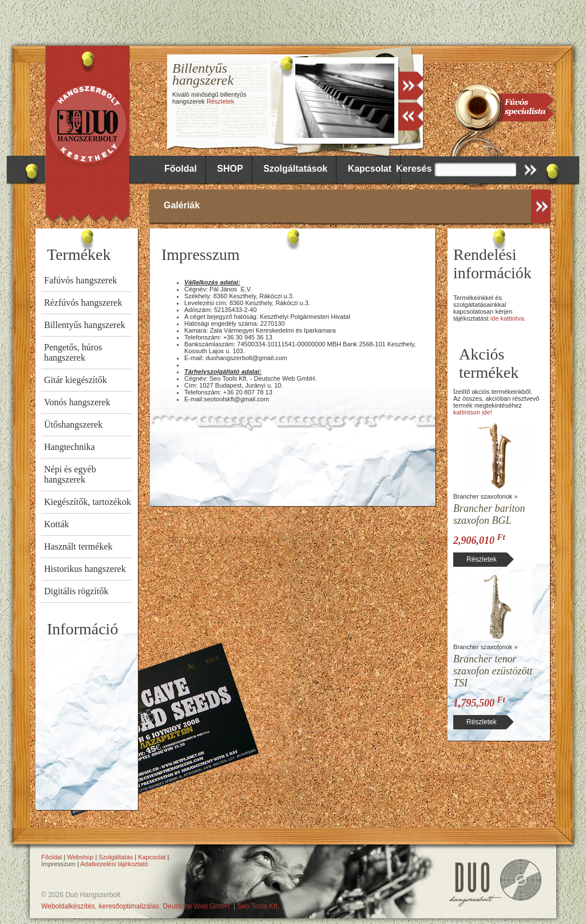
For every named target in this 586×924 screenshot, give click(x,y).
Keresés (414, 169)
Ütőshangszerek (73, 425)
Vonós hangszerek (77, 402)
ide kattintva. (508, 318)
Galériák (182, 205)
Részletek (220, 101)
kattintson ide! (473, 412)
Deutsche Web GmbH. (197, 906)
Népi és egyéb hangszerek (70, 474)
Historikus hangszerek (85, 569)
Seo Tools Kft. (258, 906)
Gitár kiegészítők (76, 380)
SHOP (230, 169)
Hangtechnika (70, 447)
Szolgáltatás (116, 857)
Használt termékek (78, 546)
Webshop (80, 857)
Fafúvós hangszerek (81, 280)
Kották (57, 524)
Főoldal (181, 169)
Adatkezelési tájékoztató (114, 864)
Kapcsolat (370, 169)
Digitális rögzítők (76, 591)
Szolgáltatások (295, 169)
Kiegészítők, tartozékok (88, 502)
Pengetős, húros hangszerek (73, 352)
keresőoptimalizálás (129, 906)
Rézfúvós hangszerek (83, 303)
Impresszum (58, 864)
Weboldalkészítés (68, 906)
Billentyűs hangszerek (85, 325)
